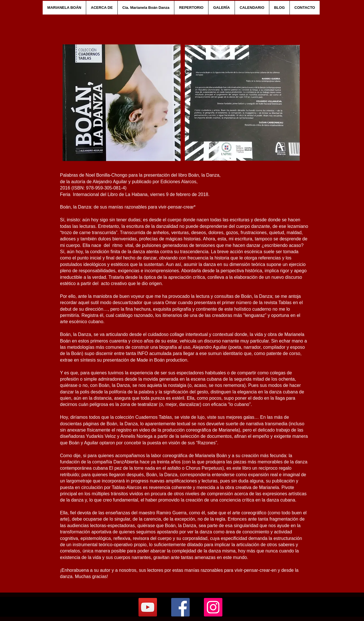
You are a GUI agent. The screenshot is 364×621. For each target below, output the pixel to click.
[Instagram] (213, 607)
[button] (102, 8)
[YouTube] (148, 607)
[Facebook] (180, 607)
